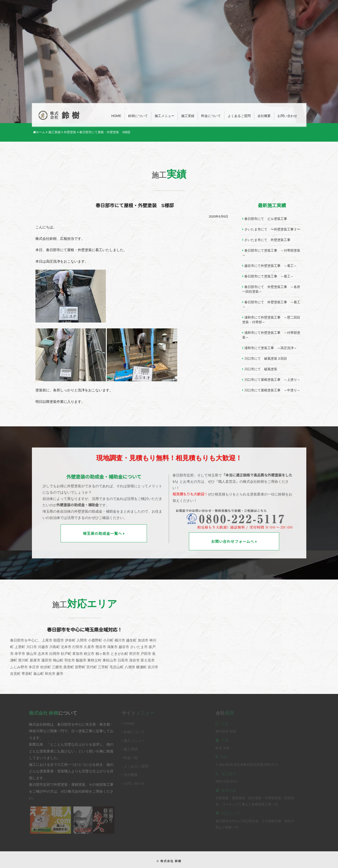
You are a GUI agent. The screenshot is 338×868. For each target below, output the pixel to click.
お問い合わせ (287, 116)
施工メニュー (165, 116)
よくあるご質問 (239, 116)
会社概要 (264, 116)
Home (116, 116)
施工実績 (188, 116)
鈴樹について (138, 116)
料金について (211, 116)
